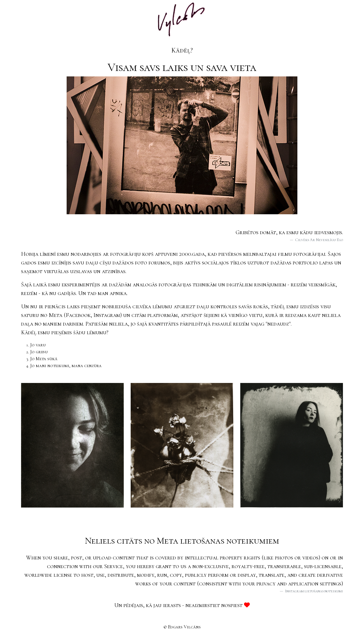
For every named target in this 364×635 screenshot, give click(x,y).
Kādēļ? (182, 50)
